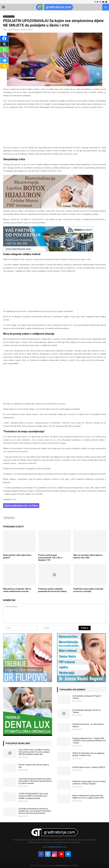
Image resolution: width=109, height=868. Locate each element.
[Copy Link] (4, 66)
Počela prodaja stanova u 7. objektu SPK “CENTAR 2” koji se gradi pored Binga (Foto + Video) (89, 741)
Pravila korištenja (61, 866)
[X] (4, 44)
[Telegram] (4, 60)
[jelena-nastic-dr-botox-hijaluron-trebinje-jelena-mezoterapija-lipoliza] (48, 208)
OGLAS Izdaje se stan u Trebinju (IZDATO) (89, 767)
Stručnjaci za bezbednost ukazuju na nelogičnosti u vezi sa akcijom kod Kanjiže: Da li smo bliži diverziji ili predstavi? (35, 811)
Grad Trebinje (14, 30)
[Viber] (4, 55)
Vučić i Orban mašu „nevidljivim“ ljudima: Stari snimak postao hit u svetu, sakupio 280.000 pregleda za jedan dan (34, 752)
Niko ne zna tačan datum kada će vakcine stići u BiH (88, 556)
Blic (54, 211)
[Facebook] (4, 38)
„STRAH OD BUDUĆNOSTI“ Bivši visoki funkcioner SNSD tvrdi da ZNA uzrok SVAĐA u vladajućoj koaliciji (33, 796)
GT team (75, 866)
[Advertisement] (55, 129)
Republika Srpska (9, 16)
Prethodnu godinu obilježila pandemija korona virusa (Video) (52, 590)
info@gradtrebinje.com (57, 847)
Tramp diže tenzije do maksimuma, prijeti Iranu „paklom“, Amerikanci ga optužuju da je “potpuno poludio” (35, 781)
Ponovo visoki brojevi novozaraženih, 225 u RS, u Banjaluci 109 (50, 558)
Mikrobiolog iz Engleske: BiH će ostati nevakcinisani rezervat (17, 590)
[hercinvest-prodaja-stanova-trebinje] (48, 251)
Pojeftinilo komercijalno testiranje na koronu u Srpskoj (88, 590)
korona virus (9, 518)
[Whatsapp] (4, 49)
